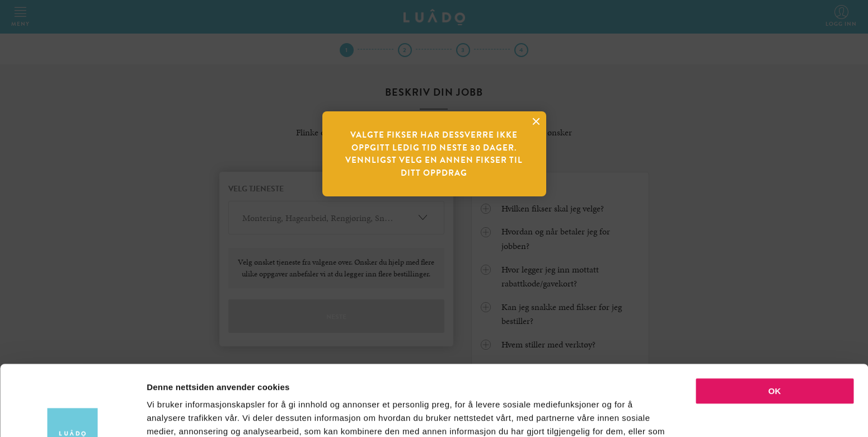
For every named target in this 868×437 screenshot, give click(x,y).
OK (775, 325)
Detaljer (596, 415)
